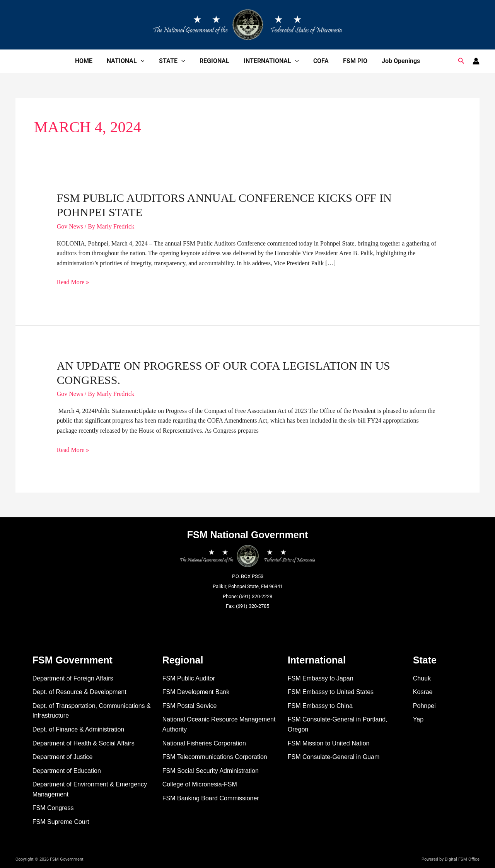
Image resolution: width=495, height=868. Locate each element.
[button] (461, 61)
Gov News (70, 226)
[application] (146, 61)
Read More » (73, 282)
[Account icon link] (476, 61)
